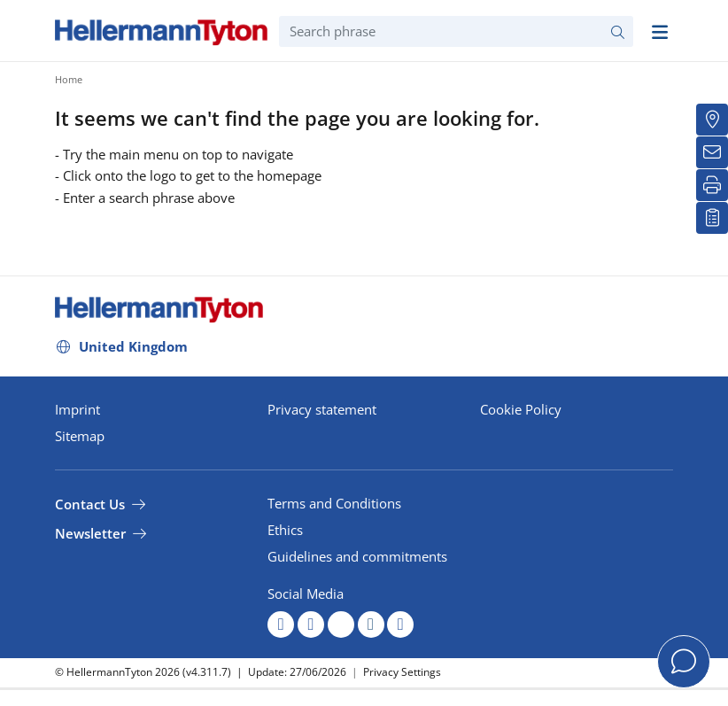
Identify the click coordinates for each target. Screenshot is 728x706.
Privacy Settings (402, 672)
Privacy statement (322, 409)
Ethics (285, 530)
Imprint (77, 409)
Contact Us (90, 504)
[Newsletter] (712, 152)
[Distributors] (712, 120)
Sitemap (80, 436)
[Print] (712, 185)
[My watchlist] (712, 218)
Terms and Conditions (334, 503)
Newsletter (90, 533)
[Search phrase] (456, 31)
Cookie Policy (521, 409)
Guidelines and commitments (357, 556)
